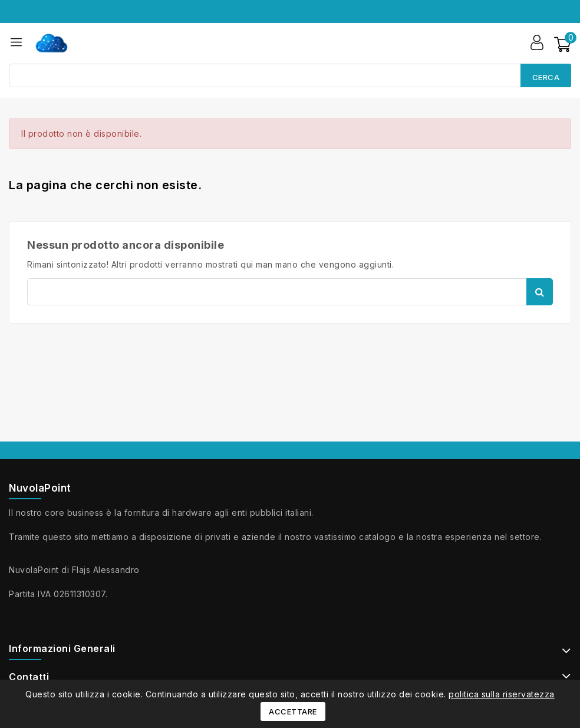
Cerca (546, 77)
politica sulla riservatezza (502, 694)
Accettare (293, 711)
